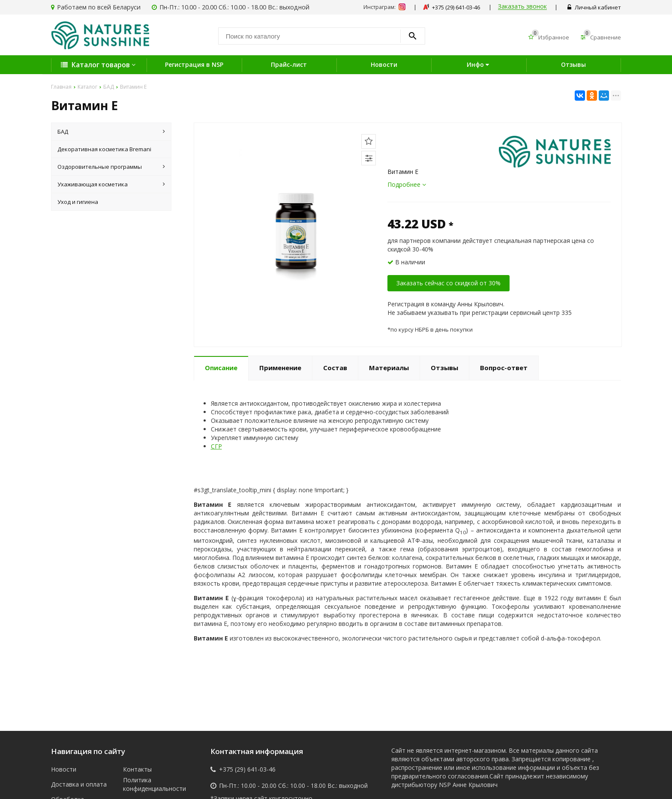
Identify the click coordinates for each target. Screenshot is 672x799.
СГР (216, 446)
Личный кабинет (594, 7)
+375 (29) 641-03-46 (247, 769)
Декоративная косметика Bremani (104, 149)
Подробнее (407, 184)
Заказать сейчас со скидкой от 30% (448, 283)
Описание (221, 368)
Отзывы (573, 64)
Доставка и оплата (79, 784)
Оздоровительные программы (111, 167)
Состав (335, 368)
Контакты (137, 769)
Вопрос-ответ (504, 368)
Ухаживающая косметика (111, 184)
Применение (280, 368)
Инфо (479, 64)
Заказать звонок (522, 7)
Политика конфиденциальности (153, 784)
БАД (111, 132)
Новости (384, 64)
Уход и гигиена (78, 202)
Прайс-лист (289, 64)
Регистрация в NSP (194, 64)
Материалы (389, 368)
